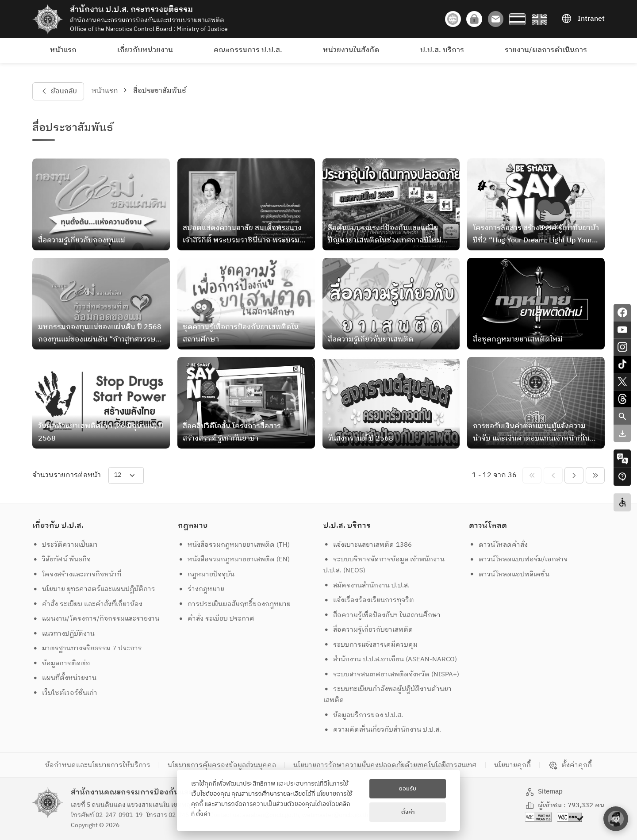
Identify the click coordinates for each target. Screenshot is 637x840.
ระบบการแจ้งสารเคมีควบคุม (371, 645)
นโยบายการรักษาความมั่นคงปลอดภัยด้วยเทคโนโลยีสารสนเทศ (385, 765)
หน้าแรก (63, 50)
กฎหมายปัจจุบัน (206, 574)
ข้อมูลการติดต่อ (61, 663)
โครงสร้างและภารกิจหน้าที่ (77, 574)
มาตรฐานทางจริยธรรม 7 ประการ (87, 648)
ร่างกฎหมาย (201, 589)
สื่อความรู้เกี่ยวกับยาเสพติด (368, 630)
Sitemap (544, 792)
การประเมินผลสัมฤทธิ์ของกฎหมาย (234, 604)
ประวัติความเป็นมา (65, 545)
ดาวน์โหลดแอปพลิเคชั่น (509, 574)
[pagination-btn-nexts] (595, 475)
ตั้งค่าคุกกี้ (570, 765)
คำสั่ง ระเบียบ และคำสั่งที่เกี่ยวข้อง (88, 604)
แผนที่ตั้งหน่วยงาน (65, 678)
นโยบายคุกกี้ (512, 765)
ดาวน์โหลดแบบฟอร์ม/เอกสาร (518, 559)
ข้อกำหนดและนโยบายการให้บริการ (98, 765)
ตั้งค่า (203, 814)
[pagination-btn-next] (574, 475)
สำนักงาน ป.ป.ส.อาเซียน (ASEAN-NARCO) (390, 659)
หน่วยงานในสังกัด (351, 50)
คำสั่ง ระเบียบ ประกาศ (216, 619)
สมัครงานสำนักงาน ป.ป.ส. (367, 585)
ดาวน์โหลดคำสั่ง (499, 545)
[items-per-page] (126, 475)
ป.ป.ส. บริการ (442, 50)
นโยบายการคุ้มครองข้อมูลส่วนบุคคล (222, 765)
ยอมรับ (408, 789)
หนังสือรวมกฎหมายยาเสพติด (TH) (234, 545)
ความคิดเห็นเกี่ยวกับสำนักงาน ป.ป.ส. (382, 730)
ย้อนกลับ (58, 91)
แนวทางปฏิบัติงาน (64, 634)
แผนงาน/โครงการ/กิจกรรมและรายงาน (96, 619)
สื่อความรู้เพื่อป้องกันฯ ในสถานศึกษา (382, 615)
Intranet (583, 19)
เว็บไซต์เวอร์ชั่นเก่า (65, 693)
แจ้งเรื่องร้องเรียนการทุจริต (369, 600)
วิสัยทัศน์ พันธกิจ (62, 559)
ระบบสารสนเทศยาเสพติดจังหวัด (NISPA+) (391, 674)
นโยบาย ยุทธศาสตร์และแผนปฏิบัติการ (94, 589)
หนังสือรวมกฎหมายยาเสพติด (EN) (234, 559)
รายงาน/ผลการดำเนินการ (546, 50)
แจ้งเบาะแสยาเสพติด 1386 (368, 545)
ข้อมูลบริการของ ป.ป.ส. (363, 715)
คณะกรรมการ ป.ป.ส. (248, 50)
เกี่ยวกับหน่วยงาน (145, 50)
